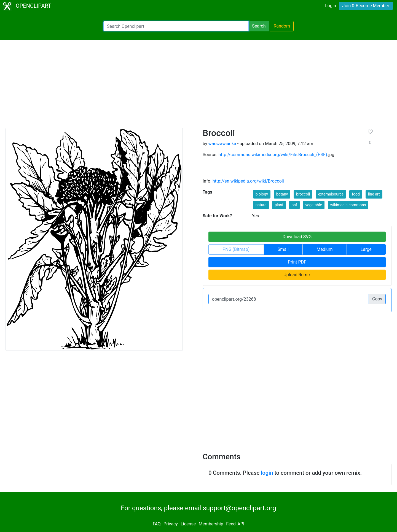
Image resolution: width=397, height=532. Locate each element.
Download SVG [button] (297, 237)
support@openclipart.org (239, 508)
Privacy (171, 524)
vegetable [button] (314, 205)
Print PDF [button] (297, 262)
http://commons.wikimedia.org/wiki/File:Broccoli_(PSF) (273, 155)
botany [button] (282, 194)
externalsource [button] (331, 194)
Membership (211, 524)
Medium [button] (324, 249)
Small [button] (283, 249)
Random (282, 26)
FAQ (157, 524)
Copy (377, 299)
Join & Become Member (366, 6)
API (241, 524)
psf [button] (294, 205)
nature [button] (261, 205)
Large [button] (366, 249)
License (188, 524)
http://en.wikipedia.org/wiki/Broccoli (248, 181)
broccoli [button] (303, 194)
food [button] (356, 194)
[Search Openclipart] (176, 26)
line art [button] (374, 194)
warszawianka (222, 144)
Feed (231, 524)
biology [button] (262, 194)
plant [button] (279, 205)
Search (259, 26)
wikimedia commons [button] (348, 205)
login (267, 473)
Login (330, 6)
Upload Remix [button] (297, 275)
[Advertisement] (198, 86)
